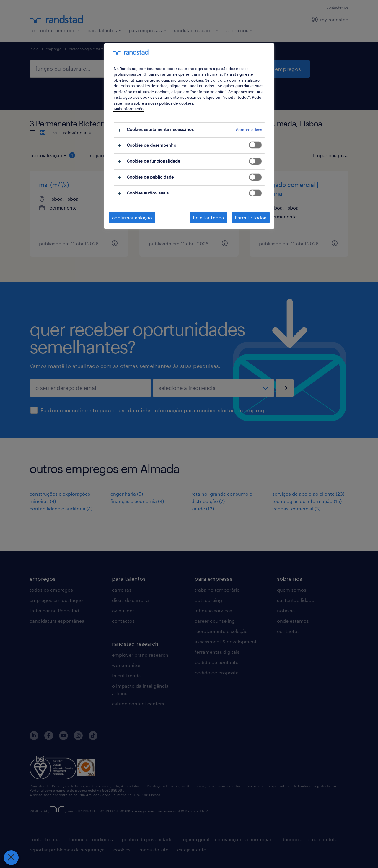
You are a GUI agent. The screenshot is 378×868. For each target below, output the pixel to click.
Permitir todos (251, 217)
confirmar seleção (132, 217)
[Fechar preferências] (11, 858)
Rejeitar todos (208, 217)
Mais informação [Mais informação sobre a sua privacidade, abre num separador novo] (129, 109)
